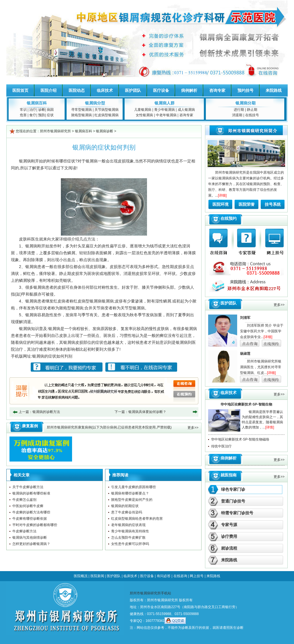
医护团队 (133, 90)
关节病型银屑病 (107, 110)
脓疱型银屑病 (82, 115)
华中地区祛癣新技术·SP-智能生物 (246, 404)
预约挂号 (245, 90)
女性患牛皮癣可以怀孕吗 (130, 544)
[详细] (222, 195)
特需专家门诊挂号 (237, 513)
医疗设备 (161, 90)
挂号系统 (273, 204)
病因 (50, 110)
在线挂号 (252, 115)
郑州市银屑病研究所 (55, 131)
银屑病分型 (95, 103)
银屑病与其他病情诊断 (30, 538)
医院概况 (81, 576)
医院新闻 (97, 576)
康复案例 (30, 426)
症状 (50, 115)
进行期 (239, 110)
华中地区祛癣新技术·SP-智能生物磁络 (240, 439)
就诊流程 (229, 548)
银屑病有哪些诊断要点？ (130, 493)
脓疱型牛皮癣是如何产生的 (132, 500)
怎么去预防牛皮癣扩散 (128, 538)
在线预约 (229, 218)
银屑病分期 (245, 103)
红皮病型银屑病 (107, 115)
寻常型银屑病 (82, 110)
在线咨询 (180, 576)
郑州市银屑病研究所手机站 (150, 593)
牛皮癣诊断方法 (24, 531)
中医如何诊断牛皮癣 (28, 506)
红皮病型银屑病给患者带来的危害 (137, 519)
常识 (23, 110)
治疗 (33, 110)
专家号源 (229, 525)
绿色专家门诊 (233, 489)
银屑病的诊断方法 (46, 412)
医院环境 (220, 204)
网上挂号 (197, 576)
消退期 (237, 115)
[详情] (270, 427)
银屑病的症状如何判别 (52, 356)
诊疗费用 (229, 536)
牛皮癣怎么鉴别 (24, 500)
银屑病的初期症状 (125, 506)
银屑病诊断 (105, 131)
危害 (23, 115)
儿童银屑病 (143, 110)
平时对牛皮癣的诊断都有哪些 (35, 525)
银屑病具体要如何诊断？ (147, 412)
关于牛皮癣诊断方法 (28, 487)
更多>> (193, 428)
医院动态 (77, 90)
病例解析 (189, 90)
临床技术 (105, 90)
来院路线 (274, 90)
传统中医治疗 (221, 446)
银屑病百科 (37, 103)
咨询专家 (217, 90)
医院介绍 (49, 90)
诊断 (42, 110)
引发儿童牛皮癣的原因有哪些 (134, 487)
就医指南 (229, 475)
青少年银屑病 (165, 110)
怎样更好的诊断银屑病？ (31, 544)
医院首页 (20, 90)
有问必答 (164, 576)
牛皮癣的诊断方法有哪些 (31, 512)
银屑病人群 (165, 103)
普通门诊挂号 (233, 501)
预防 (42, 115)
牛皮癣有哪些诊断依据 (30, 519)
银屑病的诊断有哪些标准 (31, 493)
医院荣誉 (247, 204)
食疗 (33, 115)
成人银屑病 (186, 110)
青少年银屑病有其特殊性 (130, 531)
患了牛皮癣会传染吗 (127, 512)
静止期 (252, 110)
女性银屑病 (144, 115)
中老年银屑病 (166, 115)
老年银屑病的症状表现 (128, 525)
